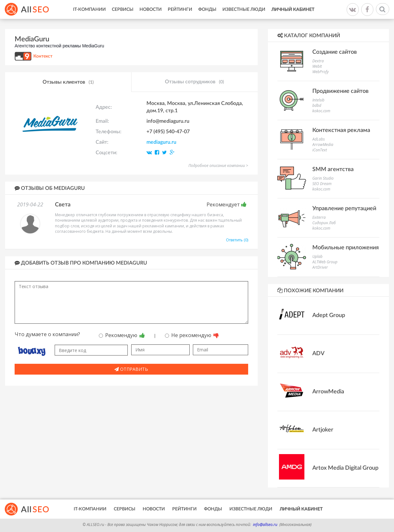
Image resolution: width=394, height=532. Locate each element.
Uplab (317, 256)
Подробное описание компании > (218, 166)
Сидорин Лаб (324, 223)
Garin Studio (323, 178)
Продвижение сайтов (340, 91)
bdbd (317, 105)
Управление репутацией (344, 209)
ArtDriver (320, 267)
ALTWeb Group (325, 262)
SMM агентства (333, 169)
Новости (151, 10)
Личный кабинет (293, 10)
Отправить (131, 369)
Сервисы (123, 10)
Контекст (43, 56)
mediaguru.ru (161, 142)
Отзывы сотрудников (194, 82)
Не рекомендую (192, 335)
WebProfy (321, 72)
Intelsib (318, 100)
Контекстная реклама (341, 130)
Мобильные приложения (346, 248)
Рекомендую (122, 335)
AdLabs (319, 139)
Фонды (207, 10)
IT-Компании (89, 10)
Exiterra (319, 217)
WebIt (317, 66)
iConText (320, 150)
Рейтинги (180, 10)
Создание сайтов (335, 52)
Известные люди (244, 10)
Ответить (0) (237, 240)
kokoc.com (321, 111)
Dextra (318, 61)
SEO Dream (322, 184)
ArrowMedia (323, 145)
